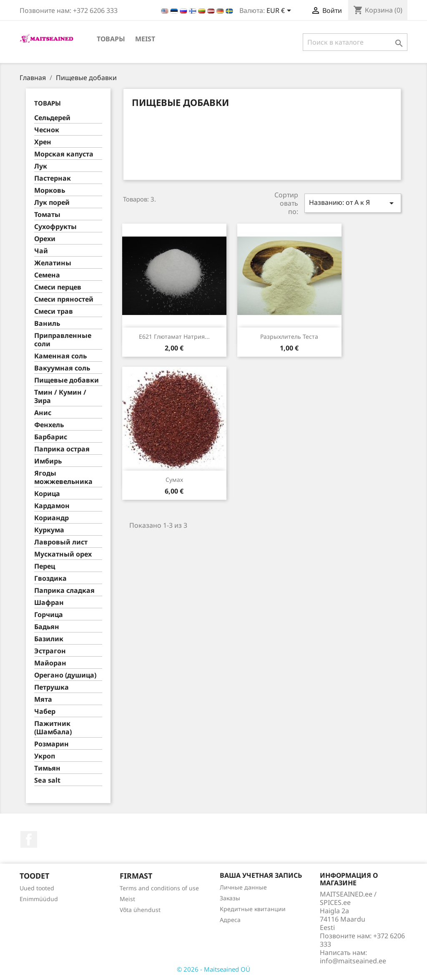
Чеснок (47, 130)
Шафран (49, 603)
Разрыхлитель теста (289, 336)
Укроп (45, 756)
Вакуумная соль (62, 368)
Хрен (43, 142)
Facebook (29, 839)
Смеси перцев (58, 287)
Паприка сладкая (64, 591)
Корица (47, 494)
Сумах (174, 480)
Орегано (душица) (65, 675)
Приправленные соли (63, 340)
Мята (43, 699)
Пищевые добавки (67, 380)
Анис (43, 413)
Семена (47, 275)
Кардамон (52, 506)
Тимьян (47, 768)
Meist (145, 39)
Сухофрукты (55, 227)
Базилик (49, 639)
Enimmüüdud (39, 899)
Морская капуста (64, 154)
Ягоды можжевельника (63, 477)
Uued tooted (37, 888)
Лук (41, 166)
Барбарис (51, 437)
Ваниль (47, 324)
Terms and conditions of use (159, 888)
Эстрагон (50, 651)
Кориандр (51, 518)
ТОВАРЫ (111, 39)
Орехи (45, 239)
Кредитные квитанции (253, 909)
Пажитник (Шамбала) (53, 728)
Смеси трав (54, 311)
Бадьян (47, 627)
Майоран (50, 663)
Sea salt (47, 780)
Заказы (230, 898)
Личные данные (243, 887)
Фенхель (49, 425)
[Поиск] (355, 42)
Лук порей (52, 203)
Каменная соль (60, 356)
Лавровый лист (61, 542)
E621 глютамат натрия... (174, 336)
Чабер (45, 712)
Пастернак (53, 178)
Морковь (50, 190)
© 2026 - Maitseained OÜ (213, 969)
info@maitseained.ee (353, 961)
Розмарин (51, 744)
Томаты (47, 215)
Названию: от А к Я (353, 203)
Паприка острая (62, 449)
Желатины (53, 263)
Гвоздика (50, 578)
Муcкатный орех (63, 554)
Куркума (49, 530)
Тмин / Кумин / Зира (60, 397)
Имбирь (48, 461)
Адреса (230, 920)
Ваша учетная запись (261, 875)
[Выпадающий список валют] (280, 11)
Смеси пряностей (64, 299)
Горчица (49, 615)
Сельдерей (52, 118)
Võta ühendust (140, 910)
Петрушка (51, 687)
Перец (45, 566)
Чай (41, 251)
